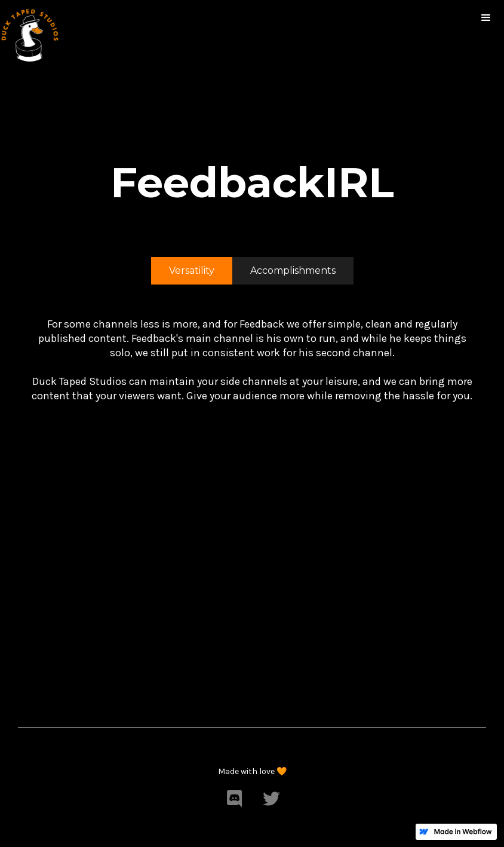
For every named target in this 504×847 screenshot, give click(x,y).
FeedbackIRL (252, 182)
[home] (30, 33)
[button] (486, 18)
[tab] (192, 271)
